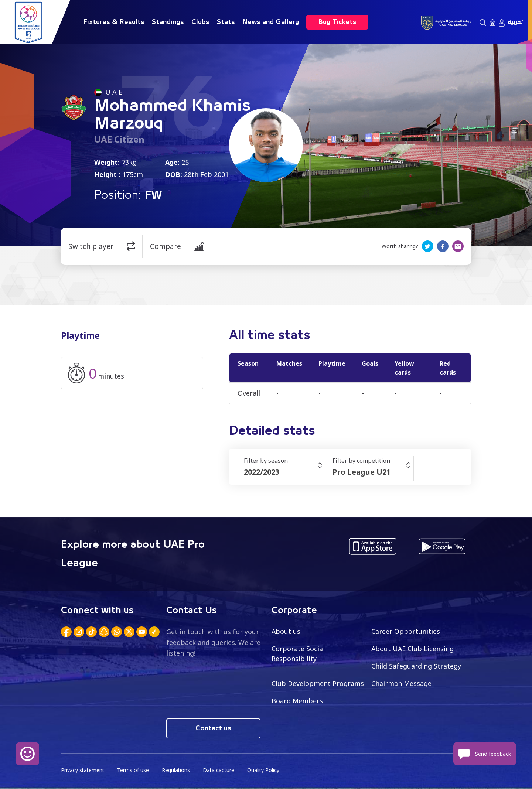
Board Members (297, 701)
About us (286, 631)
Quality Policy (266, 771)
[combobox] (284, 472)
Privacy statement (83, 771)
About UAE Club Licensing (413, 649)
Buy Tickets (337, 22)
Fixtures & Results (114, 22)
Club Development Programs (318, 683)
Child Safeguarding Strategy (416, 666)
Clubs (200, 22)
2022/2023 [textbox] (262, 472)
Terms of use (134, 771)
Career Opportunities (406, 631)
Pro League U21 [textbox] (362, 472)
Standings (168, 22)
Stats (226, 22)
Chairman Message (402, 683)
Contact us (213, 729)
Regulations (177, 771)
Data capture (220, 771)
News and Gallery (271, 22)
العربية (516, 22)
